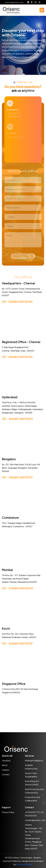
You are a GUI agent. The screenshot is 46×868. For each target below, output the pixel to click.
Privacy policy (8, 812)
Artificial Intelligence (34, 761)
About (5, 765)
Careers (5, 770)
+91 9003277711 (14, 116)
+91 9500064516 (14, 119)
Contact (6, 774)
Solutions (6, 761)
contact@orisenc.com (14, 2)
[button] (42, 10)
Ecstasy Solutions (24, 864)
